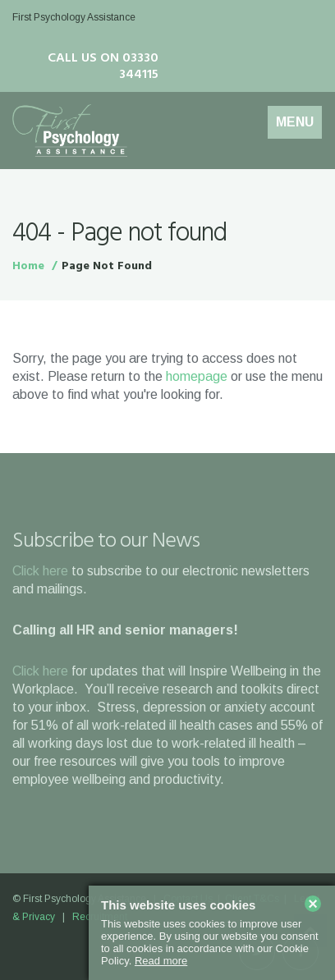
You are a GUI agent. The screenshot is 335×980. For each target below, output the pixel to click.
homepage (197, 376)
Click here (40, 571)
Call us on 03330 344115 (103, 66)
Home (28, 266)
